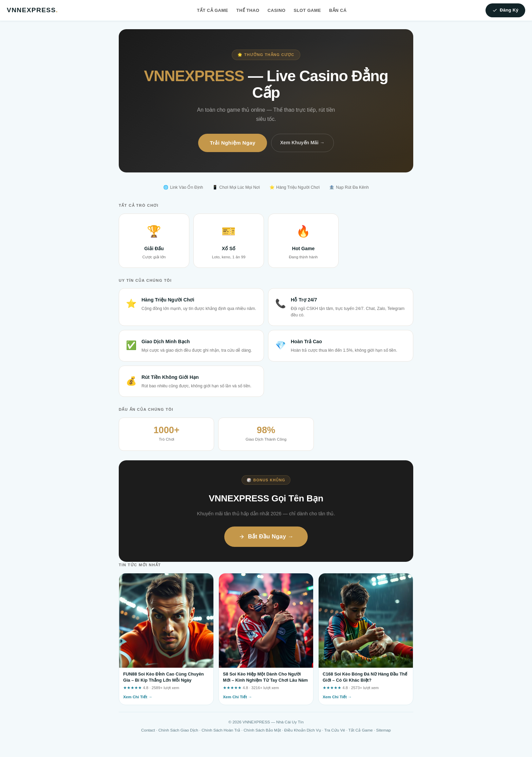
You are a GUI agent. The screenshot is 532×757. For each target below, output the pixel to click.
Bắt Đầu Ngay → (266, 537)
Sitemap (384, 730)
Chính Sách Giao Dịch (178, 730)
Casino (277, 10)
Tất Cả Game (213, 10)
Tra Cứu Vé (335, 730)
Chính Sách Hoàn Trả (221, 730)
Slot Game (307, 10)
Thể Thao (248, 10)
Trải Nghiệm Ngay (232, 143)
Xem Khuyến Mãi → (302, 143)
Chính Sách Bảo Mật (262, 730)
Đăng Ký (505, 10)
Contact (148, 730)
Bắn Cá (338, 10)
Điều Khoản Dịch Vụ (303, 730)
